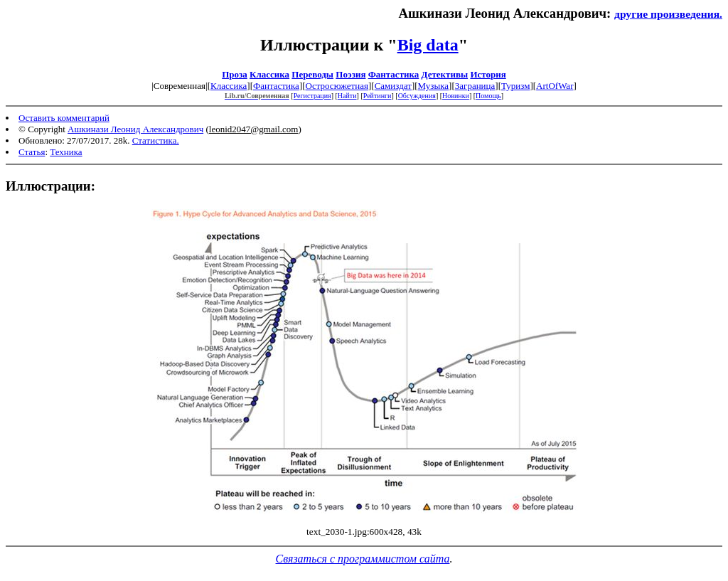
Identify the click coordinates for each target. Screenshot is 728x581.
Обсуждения (417, 96)
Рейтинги (378, 96)
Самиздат (393, 86)
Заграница (475, 86)
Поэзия (350, 74)
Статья (32, 152)
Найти (347, 96)
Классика (269, 74)
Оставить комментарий (64, 118)
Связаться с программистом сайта (363, 559)
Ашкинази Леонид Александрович (135, 129)
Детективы (445, 74)
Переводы (312, 74)
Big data (428, 45)
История (488, 74)
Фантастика (394, 74)
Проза (235, 74)
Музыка (434, 86)
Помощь (488, 96)
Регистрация (312, 96)
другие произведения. (668, 14)
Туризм (515, 86)
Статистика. (156, 140)
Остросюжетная (337, 86)
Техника (66, 152)
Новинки (456, 96)
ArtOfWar (555, 86)
